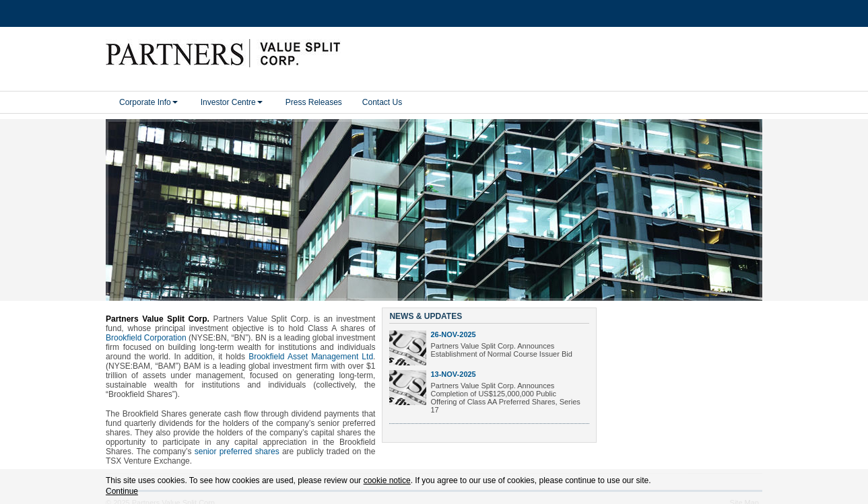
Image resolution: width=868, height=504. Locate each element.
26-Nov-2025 (453, 325)
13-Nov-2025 (453, 365)
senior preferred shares (237, 442)
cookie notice (387, 480)
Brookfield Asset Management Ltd (311, 347)
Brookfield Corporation (146, 328)
